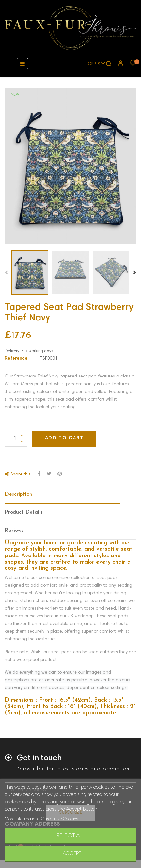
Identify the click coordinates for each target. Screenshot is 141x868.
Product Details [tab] (24, 512)
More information (22, 819)
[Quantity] (16, 439)
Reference (16, 359)
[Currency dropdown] (94, 64)
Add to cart (64, 438)
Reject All (71, 836)
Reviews (14, 531)
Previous (6, 272)
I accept (71, 854)
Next (135, 272)
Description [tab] (18, 494)
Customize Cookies (60, 819)
